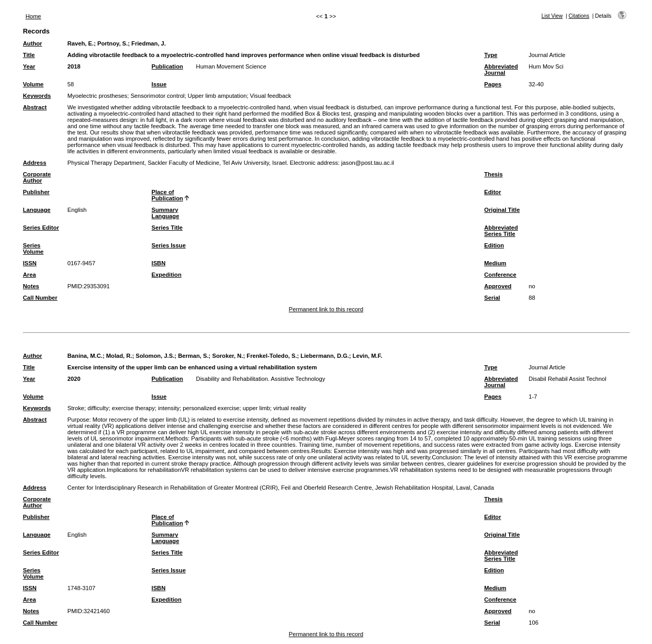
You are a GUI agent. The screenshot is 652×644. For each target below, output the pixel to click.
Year (29, 66)
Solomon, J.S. (155, 356)
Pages (493, 84)
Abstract (35, 107)
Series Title (167, 228)
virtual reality (290, 408)
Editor (492, 192)
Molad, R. (119, 356)
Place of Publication (167, 195)
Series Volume (33, 248)
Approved (498, 286)
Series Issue (169, 245)
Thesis (493, 174)
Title (29, 55)
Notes (31, 286)
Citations (579, 16)
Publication (167, 66)
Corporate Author (37, 177)
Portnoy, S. (113, 43)
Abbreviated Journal (501, 70)
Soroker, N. (227, 356)
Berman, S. (193, 356)
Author (33, 43)
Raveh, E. (81, 43)
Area (30, 275)
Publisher (36, 192)
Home (33, 16)
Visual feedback (271, 96)
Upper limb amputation (217, 96)
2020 (74, 379)
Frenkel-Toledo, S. (272, 356)
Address (35, 163)
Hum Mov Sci (546, 66)
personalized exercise (211, 408)
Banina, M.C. (85, 356)
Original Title (502, 210)
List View (552, 16)
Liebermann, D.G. (325, 356)
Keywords (37, 96)
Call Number (40, 298)
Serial (492, 298)
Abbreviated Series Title (501, 231)
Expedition (167, 275)
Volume (33, 84)
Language (37, 210)
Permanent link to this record (326, 309)
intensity (169, 408)
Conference (500, 275)
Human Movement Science (231, 66)
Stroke (76, 408)
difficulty (98, 408)
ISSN (30, 263)
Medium (495, 263)
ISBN (159, 263)
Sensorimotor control (157, 96)
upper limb (256, 408)
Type (491, 55)
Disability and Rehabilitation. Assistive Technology (261, 379)
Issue (159, 84)
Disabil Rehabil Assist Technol (567, 379)
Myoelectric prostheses (97, 96)
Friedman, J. (149, 43)
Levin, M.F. (368, 356)
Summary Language (166, 213)
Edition (494, 245)
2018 (74, 66)
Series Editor (41, 228)
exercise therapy (133, 408)
